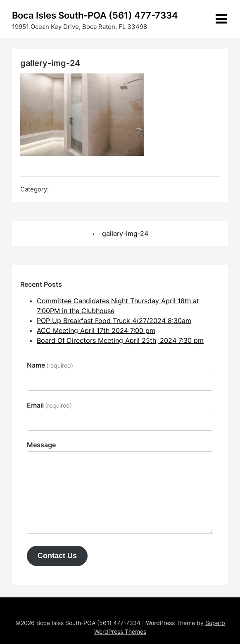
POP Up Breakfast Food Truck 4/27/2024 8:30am (114, 321)
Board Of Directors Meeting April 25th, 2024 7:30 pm (120, 340)
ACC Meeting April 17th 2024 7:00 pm (96, 330)
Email (49, 405)
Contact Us (57, 556)
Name (50, 365)
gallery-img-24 (125, 234)
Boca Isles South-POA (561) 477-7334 (95, 15)
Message (41, 445)
